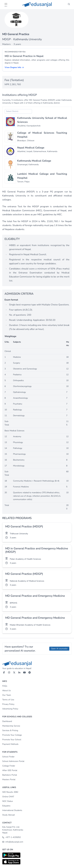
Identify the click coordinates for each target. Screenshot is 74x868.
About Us (7, 691)
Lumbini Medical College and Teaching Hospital (42, 176)
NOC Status (8, 801)
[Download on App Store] (37, 862)
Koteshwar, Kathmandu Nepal (13, 831)
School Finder (8, 757)
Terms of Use (8, 700)
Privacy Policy (8, 704)
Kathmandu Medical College (34, 161)
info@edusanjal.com (13, 842)
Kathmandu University (28, 39)
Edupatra (6, 806)
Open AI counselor (59, 649)
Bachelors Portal (10, 775)
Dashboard (7, 721)
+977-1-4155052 (12, 837)
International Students (12, 810)
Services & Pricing (10, 730)
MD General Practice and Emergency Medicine (35, 596)
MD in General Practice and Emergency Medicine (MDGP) (37, 550)
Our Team (7, 695)
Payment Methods (10, 744)
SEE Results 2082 (10, 792)
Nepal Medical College (31, 148)
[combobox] (18, 111)
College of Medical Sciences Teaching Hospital (42, 135)
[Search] (69, 5)
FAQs (5, 686)
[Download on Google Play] (37, 855)
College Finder (9, 766)
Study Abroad (8, 815)
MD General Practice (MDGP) (24, 526)
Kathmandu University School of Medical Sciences (42, 120)
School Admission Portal (13, 761)
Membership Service (11, 726)
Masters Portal (9, 780)
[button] (6, 4)
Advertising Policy (10, 709)
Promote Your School (12, 740)
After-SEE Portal (10, 770)
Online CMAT (8, 797)
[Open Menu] (6, 5)
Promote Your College (12, 735)
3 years (13, 538)
